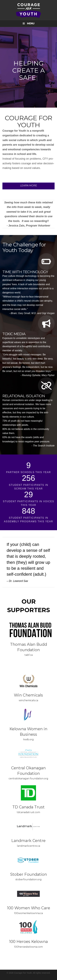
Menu (29, 23)
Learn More (29, 186)
